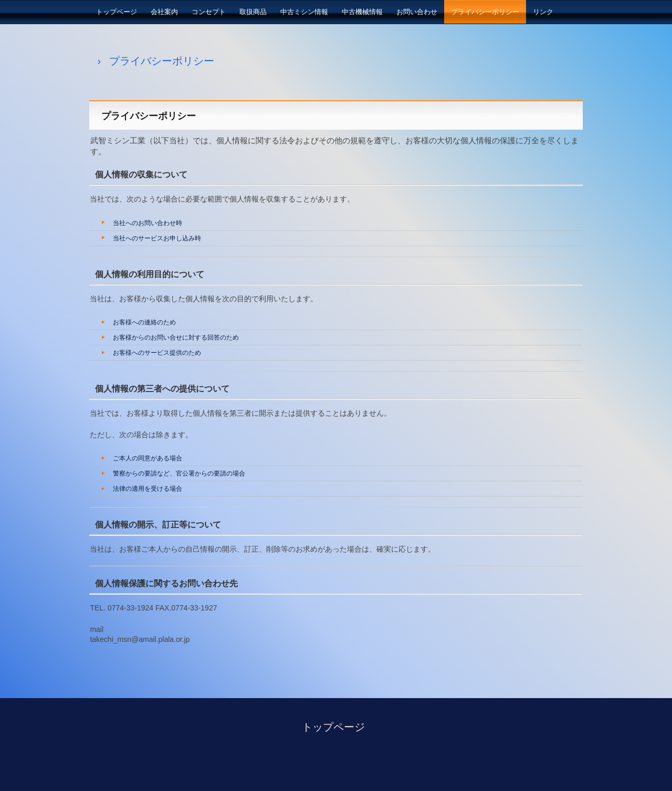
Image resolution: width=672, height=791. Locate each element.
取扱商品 (253, 12)
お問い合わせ (417, 12)
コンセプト (209, 12)
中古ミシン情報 (304, 12)
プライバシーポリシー (485, 12)
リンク (543, 12)
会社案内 (164, 12)
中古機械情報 (362, 12)
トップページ (117, 12)
